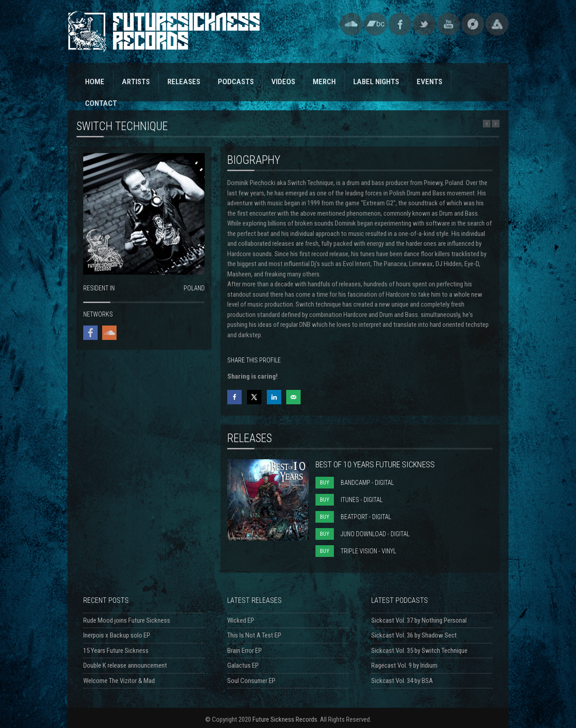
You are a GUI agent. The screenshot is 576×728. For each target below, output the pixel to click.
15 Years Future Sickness (116, 651)
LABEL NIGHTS (376, 81)
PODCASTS (236, 81)
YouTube (448, 24)
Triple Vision (497, 24)
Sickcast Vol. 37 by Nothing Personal (419, 620)
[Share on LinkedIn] (274, 397)
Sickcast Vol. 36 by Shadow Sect (414, 635)
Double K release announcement (125, 665)
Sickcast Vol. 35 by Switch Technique (419, 651)
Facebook (400, 24)
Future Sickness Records (285, 719)
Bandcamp (376, 24)
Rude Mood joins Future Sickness (127, 620)
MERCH (324, 81)
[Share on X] (254, 397)
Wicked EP (241, 620)
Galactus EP (243, 665)
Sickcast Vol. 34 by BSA (402, 681)
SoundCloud (351, 24)
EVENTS (430, 81)
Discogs (473, 24)
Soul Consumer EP (251, 681)
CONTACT (101, 103)
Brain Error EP (245, 651)
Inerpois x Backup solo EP (117, 635)
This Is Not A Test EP (254, 635)
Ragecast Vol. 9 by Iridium (404, 665)
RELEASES (184, 81)
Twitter (424, 24)
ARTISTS (136, 81)
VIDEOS (283, 81)
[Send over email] (293, 397)
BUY (325, 483)
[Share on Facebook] (234, 397)
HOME (95, 81)
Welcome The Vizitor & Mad (119, 681)
